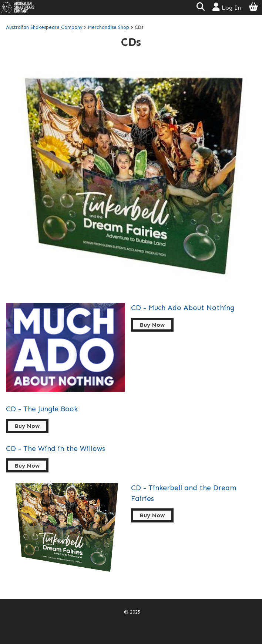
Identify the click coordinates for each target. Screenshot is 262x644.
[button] (200, 8)
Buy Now (152, 325)
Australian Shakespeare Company (45, 27)
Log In (227, 7)
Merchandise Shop (109, 27)
